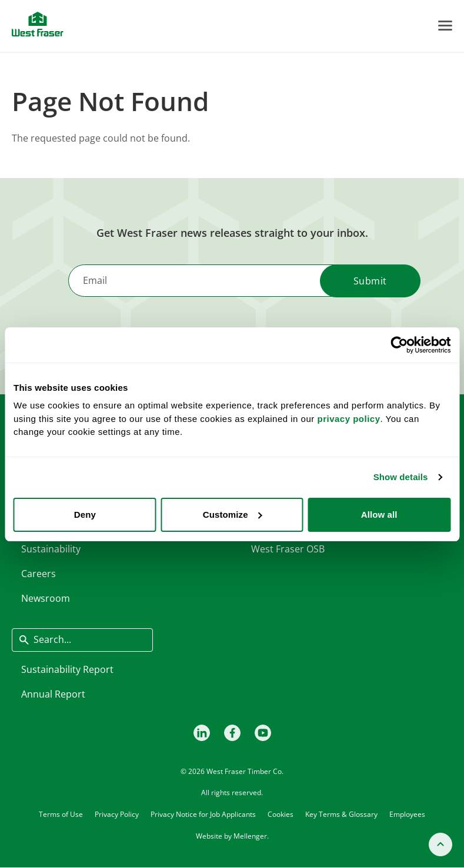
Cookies (281, 814)
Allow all (379, 515)
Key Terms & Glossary (341, 814)
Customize (233, 515)
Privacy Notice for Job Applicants (203, 814)
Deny (85, 515)
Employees (407, 814)
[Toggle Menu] (445, 26)
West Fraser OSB (288, 549)
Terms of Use (61, 814)
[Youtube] (263, 733)
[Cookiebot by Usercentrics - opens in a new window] (399, 345)
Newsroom (46, 598)
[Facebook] (232, 733)
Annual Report (53, 694)
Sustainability (51, 549)
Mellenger (250, 836)
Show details (401, 477)
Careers (39, 574)
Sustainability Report (67, 669)
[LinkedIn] (202, 733)
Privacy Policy (117, 814)
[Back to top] (440, 844)
